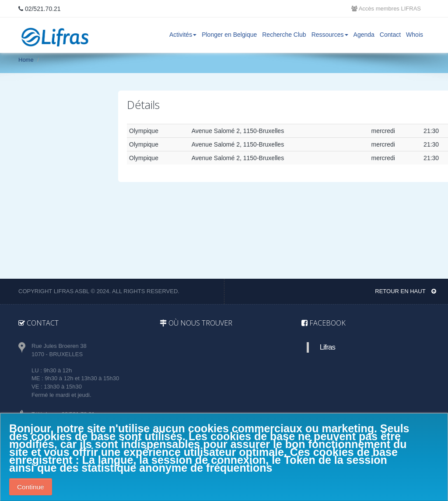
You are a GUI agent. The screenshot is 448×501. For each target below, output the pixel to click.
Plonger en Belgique (229, 35)
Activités (183, 35)
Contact (390, 35)
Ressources (330, 35)
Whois (415, 35)
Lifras (327, 347)
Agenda (364, 35)
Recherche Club (284, 35)
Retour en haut (406, 291)
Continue (31, 487)
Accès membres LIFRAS (386, 9)
